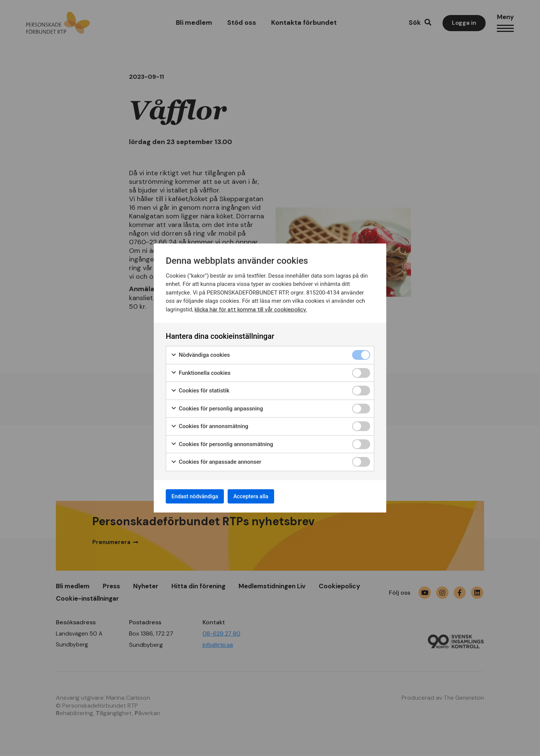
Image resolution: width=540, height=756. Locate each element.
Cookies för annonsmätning (209, 425)
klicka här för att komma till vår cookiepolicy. (255, 308)
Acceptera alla (263, 496)
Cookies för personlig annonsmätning (222, 443)
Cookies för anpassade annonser (216, 460)
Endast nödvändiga (199, 496)
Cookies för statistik (200, 389)
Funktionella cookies (201, 371)
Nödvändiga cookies (200, 353)
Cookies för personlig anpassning (217, 407)
